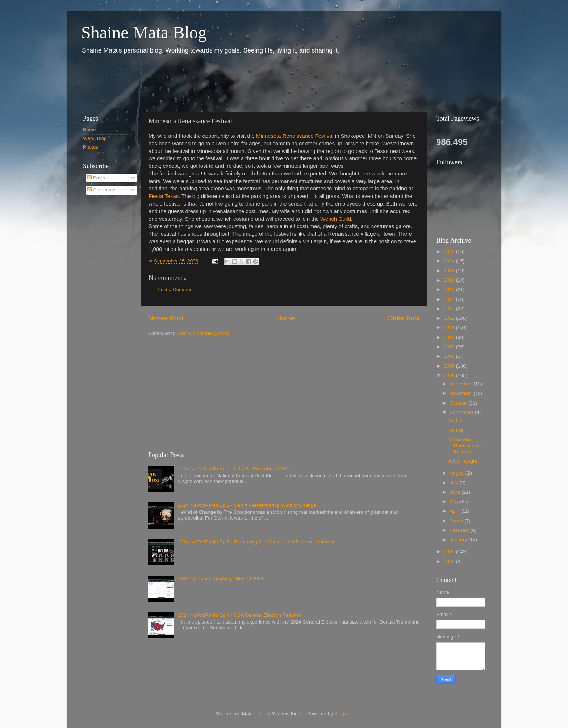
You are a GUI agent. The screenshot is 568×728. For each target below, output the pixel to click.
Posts (96, 178)
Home (285, 318)
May (455, 502)
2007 (450, 366)
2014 (450, 299)
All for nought (463, 461)
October (459, 403)
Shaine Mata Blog (144, 32)
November (461, 393)
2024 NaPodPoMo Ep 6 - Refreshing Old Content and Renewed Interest (256, 542)
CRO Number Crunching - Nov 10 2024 (221, 578)
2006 (450, 375)
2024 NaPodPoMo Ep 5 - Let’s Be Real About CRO (233, 469)
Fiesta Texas (164, 196)
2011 (450, 328)
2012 (450, 318)
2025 (450, 251)
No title (456, 421)
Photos (91, 147)
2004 (450, 561)
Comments (102, 190)
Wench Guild (336, 219)
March (457, 521)
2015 (450, 289)
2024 (450, 261)
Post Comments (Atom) (204, 333)
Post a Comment (176, 289)
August (458, 473)
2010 (450, 337)
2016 (450, 280)
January (459, 540)
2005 (450, 552)
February (460, 530)
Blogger (343, 714)
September (462, 412)
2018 (450, 271)
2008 (450, 356)
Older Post (404, 318)
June (456, 492)
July (455, 483)
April (455, 511)
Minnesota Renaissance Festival (295, 136)
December (461, 384)
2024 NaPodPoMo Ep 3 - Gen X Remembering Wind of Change (247, 505)
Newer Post (166, 318)
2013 (450, 309)
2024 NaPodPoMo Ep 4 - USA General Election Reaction (240, 615)
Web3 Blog (95, 138)
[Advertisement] (208, 83)
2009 (450, 347)
